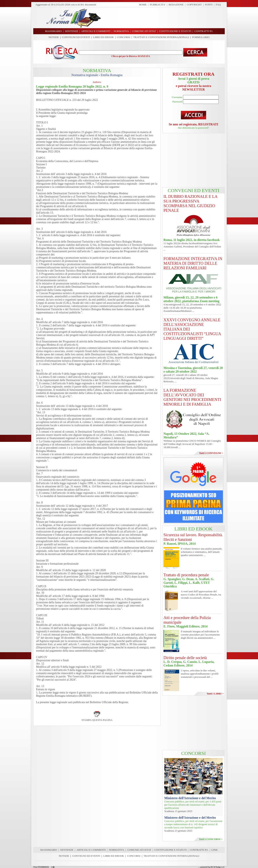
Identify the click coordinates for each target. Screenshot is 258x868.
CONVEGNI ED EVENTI (76, 37)
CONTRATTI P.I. (199, 850)
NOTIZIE (54, 37)
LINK (215, 850)
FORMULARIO (201, 37)
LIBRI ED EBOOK (104, 37)
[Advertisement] (164, 18)
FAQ (218, 5)
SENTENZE (67, 850)
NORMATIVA (117, 850)
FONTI (209, 5)
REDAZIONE (176, 5)
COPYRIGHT (194, 5)
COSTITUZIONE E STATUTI (171, 850)
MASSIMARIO (49, 850)
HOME (143, 5)
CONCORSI (124, 37)
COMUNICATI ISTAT (139, 850)
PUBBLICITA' (158, 5)
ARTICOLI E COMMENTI (91, 850)
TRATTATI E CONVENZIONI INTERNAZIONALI (161, 37)
